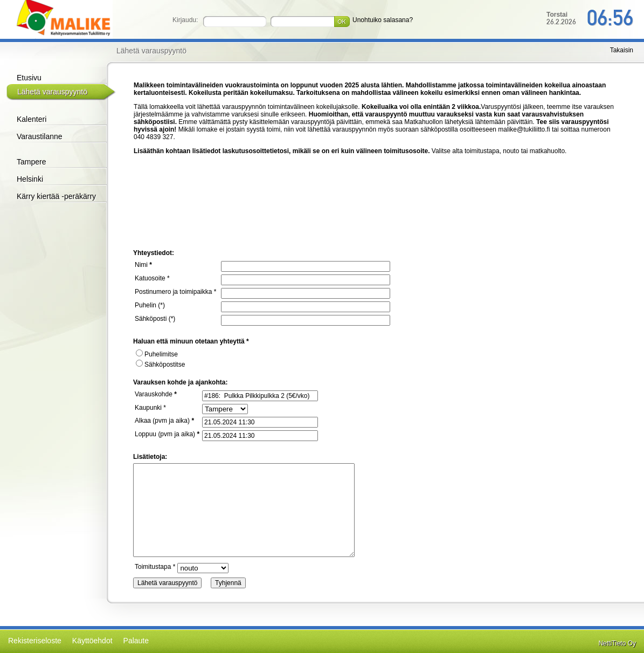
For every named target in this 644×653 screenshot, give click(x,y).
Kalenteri (32, 119)
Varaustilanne (40, 136)
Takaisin (622, 50)
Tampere (31, 162)
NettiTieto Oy (617, 643)
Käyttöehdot (92, 641)
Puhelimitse (157, 354)
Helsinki (30, 179)
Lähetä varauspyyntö (52, 92)
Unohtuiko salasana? (383, 20)
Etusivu (29, 78)
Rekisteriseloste (35, 641)
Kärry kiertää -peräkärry (56, 196)
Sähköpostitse (160, 365)
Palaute (136, 641)
